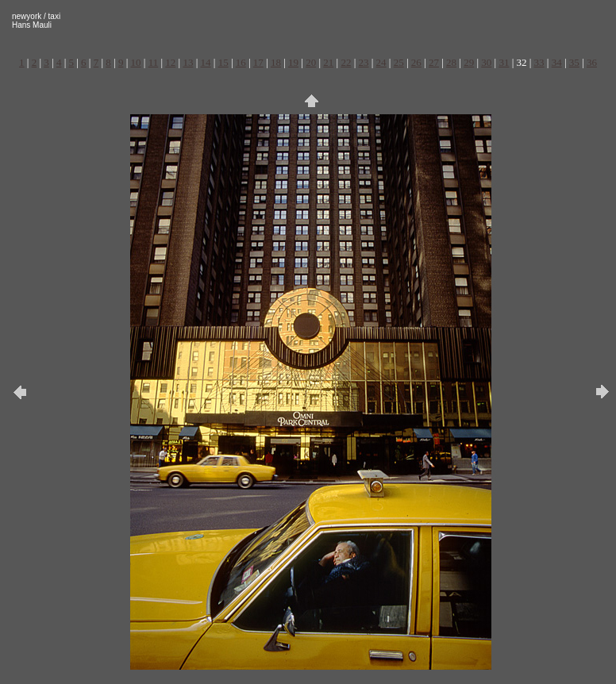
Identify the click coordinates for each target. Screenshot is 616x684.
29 (469, 62)
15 (223, 62)
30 (486, 62)
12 (170, 62)
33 (539, 62)
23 (364, 62)
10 (136, 62)
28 (451, 62)
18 (276, 62)
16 (241, 62)
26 (416, 62)
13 (188, 62)
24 (381, 62)
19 (293, 62)
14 (206, 62)
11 (154, 62)
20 (311, 62)
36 (592, 62)
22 (346, 62)
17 (258, 62)
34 (557, 62)
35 (574, 62)
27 (434, 62)
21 (328, 62)
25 (399, 62)
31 (504, 62)
